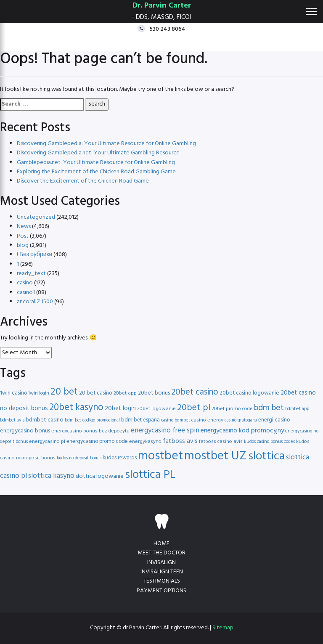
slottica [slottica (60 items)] (266, 456)
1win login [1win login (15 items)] (39, 393)
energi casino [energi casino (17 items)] (274, 420)
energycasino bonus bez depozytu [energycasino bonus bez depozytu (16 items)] (90, 431)
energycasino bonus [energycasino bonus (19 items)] (25, 431)
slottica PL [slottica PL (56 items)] (150, 475)
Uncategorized (36, 217)
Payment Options (161, 591)
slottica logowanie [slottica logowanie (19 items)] (100, 476)
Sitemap (223, 628)
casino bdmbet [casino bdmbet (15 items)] (176, 420)
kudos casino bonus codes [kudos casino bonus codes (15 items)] (269, 442)
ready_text (31, 274)
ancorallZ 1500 (35, 302)
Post (23, 236)
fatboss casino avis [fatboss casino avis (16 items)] (221, 442)
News (24, 227)
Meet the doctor (161, 553)
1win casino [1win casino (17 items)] (13, 393)
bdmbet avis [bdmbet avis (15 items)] (12, 420)
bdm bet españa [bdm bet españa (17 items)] (140, 420)
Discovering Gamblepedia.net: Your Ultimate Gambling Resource (98, 153)
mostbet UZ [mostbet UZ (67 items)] (216, 456)
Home (161, 544)
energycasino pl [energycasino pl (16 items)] (47, 442)
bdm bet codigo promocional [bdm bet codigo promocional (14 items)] (92, 420)
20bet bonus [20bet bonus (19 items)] (154, 393)
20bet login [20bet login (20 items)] (120, 409)
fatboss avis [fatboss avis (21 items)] (180, 441)
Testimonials (162, 581)
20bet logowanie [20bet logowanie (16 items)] (156, 409)
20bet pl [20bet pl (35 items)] (194, 408)
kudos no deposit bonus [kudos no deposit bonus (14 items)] (79, 458)
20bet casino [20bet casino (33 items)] (195, 392)
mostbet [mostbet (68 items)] (160, 456)
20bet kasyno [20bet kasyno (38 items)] (76, 408)
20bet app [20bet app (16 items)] (125, 393)
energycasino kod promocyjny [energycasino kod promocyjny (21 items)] (242, 431)
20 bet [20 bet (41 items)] (64, 392)
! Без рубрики (34, 255)
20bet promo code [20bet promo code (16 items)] (232, 409)
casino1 (26, 293)
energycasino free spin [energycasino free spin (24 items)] (165, 431)
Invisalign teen (162, 572)
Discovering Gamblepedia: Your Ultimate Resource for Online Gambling (106, 144)
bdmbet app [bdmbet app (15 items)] (297, 409)
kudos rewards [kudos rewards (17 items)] (120, 458)
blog (23, 245)
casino (25, 283)
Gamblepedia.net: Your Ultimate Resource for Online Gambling (96, 163)
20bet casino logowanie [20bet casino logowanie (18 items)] (249, 393)
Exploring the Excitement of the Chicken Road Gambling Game (96, 172)
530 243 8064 (167, 29)
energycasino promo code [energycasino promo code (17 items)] (97, 441)
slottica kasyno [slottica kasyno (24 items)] (51, 476)
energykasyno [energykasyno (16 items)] (145, 442)
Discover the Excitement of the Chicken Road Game (83, 181)
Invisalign (161, 563)
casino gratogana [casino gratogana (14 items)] (241, 420)
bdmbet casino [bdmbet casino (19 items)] (45, 420)
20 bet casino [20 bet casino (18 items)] (96, 393)
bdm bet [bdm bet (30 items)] (269, 408)
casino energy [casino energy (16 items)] (207, 420)
